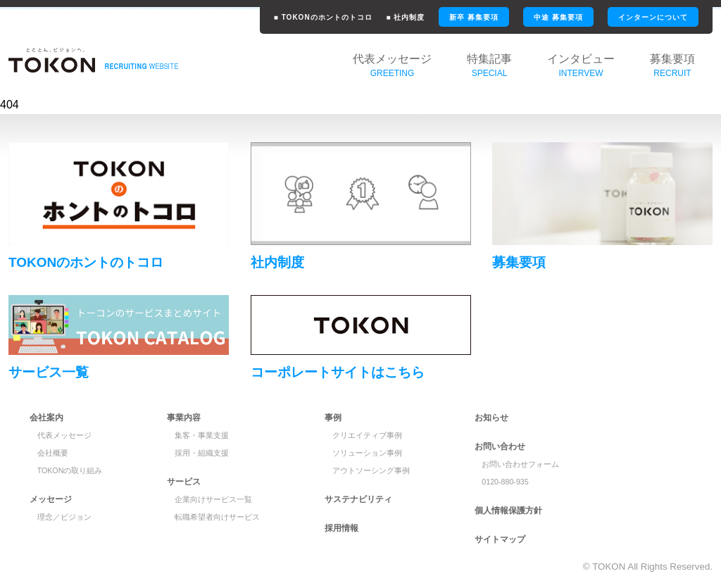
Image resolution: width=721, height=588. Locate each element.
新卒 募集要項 (474, 17)
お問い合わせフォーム (520, 464)
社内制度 (277, 262)
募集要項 (519, 262)
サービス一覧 (49, 372)
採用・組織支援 (202, 453)
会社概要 (53, 453)
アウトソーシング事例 (371, 470)
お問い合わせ (500, 446)
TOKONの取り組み (70, 470)
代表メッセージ (64, 435)
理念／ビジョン (64, 517)
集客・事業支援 (202, 435)
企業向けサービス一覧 (213, 499)
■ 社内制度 (406, 17)
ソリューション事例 (367, 453)
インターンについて (653, 17)
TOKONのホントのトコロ (86, 262)
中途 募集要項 (558, 17)
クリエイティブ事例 (367, 435)
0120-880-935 (505, 482)
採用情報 (341, 528)
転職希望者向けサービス (217, 517)
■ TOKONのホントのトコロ (323, 17)
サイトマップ (500, 539)
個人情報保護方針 (508, 511)
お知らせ (491, 418)
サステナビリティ (358, 499)
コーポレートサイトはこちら (338, 372)
